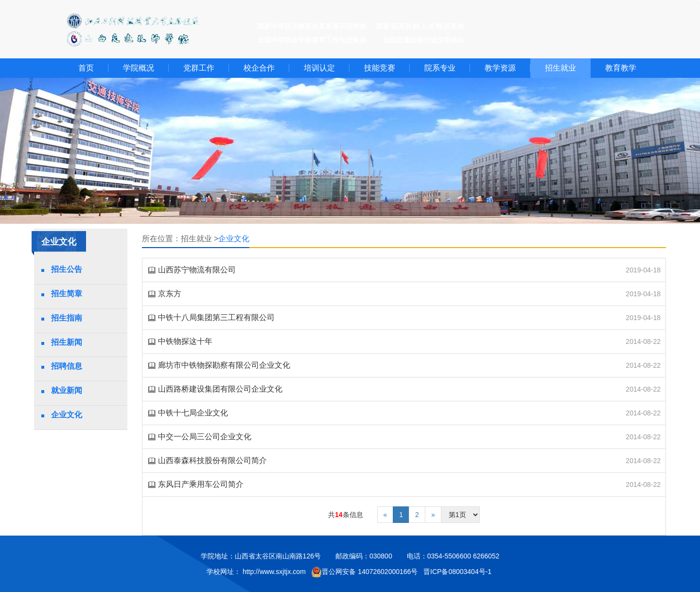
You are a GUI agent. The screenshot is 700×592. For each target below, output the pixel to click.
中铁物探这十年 (185, 341)
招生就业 (560, 68)
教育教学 (621, 68)
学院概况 (139, 68)
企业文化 (67, 415)
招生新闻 (67, 342)
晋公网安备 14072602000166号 (364, 572)
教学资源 (500, 68)
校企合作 (259, 68)
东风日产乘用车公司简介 (201, 484)
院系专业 (440, 68)
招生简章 (67, 294)
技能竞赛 (380, 68)
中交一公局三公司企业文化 (205, 437)
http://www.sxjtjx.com (274, 572)
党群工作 (199, 68)
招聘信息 (67, 366)
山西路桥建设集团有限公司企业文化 (220, 389)
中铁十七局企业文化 (193, 413)
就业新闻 (67, 390)
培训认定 (319, 68)
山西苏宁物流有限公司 (197, 270)
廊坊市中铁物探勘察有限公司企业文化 (224, 365)
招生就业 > (200, 239)
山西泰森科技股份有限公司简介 (212, 460)
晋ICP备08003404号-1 (458, 572)
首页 (86, 68)
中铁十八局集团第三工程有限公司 (216, 317)
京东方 (170, 294)
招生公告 (67, 269)
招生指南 (67, 318)
